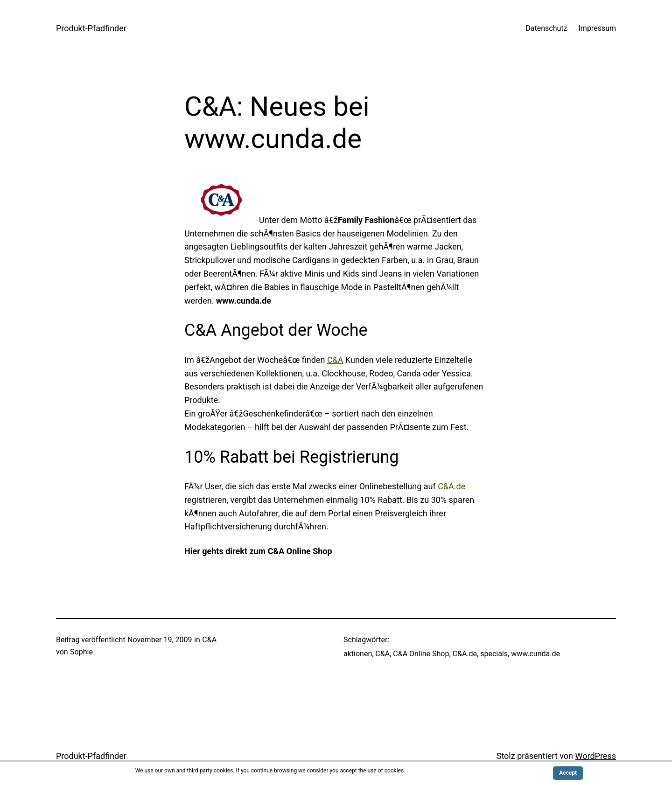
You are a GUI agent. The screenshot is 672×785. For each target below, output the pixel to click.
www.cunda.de (535, 654)
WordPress (596, 756)
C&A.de (451, 486)
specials (494, 654)
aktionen (358, 654)
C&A (335, 360)
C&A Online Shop (421, 654)
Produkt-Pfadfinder (91, 28)
